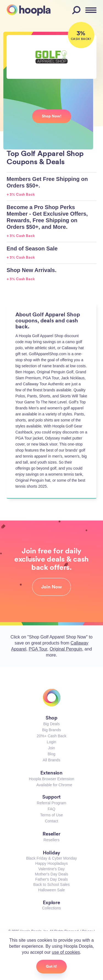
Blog (51, 754)
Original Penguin (66, 649)
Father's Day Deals (51, 879)
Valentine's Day (52, 869)
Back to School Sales (51, 884)
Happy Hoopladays (51, 863)
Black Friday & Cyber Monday (51, 858)
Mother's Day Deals (52, 874)
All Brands (52, 760)
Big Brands (51, 730)
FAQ (51, 809)
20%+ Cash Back (52, 736)
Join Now (51, 587)
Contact (51, 821)
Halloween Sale (51, 890)
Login (51, 742)
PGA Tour (38, 649)
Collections (51, 908)
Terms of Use (51, 815)
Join (52, 748)
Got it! (51, 966)
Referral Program (51, 803)
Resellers (51, 840)
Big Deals (52, 724)
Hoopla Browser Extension (51, 779)
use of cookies (66, 952)
